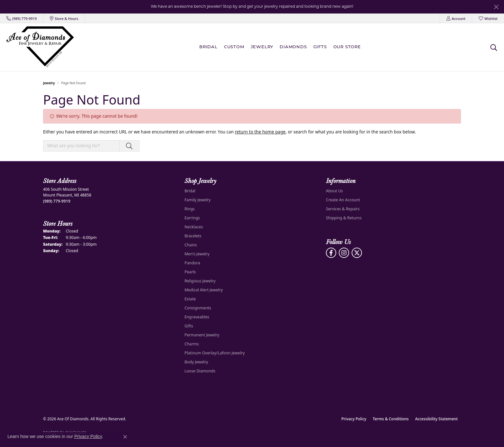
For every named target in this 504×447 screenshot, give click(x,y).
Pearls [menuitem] (190, 272)
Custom (234, 47)
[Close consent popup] (125, 437)
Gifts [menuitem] (189, 326)
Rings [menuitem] (190, 209)
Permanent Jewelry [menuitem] (202, 335)
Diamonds (293, 47)
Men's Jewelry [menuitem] (197, 254)
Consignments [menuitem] (198, 308)
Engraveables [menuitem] (197, 317)
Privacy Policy (354, 419)
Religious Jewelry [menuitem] (200, 281)
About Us (334, 191)
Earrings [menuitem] (192, 218)
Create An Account (343, 200)
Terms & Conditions (391, 419)
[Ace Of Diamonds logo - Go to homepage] (40, 47)
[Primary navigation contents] (282, 47)
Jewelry (262, 47)
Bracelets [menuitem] (193, 236)
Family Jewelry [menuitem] (198, 200)
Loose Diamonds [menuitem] (200, 371)
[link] (22, 18)
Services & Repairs (343, 209)
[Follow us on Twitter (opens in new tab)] (357, 253)
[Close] (496, 7)
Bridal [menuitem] (190, 191)
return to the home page (260, 132)
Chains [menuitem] (191, 245)
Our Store (347, 47)
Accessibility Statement (436, 419)
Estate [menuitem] (190, 299)
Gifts (320, 47)
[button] (456, 18)
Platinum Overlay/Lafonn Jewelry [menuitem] (215, 353)
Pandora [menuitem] (192, 263)
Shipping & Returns (344, 218)
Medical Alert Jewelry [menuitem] (204, 290)
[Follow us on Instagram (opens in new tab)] (344, 253)
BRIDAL (208, 47)
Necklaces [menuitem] (194, 227)
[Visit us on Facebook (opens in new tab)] (331, 253)
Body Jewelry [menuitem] (196, 362)
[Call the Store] (57, 201)
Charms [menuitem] (192, 344)
